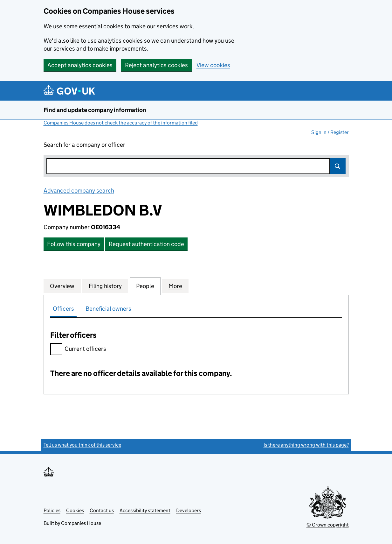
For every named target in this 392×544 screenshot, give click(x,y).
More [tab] (175, 286)
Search (338, 166)
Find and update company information (95, 110)
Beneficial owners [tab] (108, 309)
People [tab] (145, 286)
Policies (52, 510)
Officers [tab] (63, 309)
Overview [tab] (62, 286)
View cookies (213, 65)
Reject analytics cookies (156, 65)
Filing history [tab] (105, 286)
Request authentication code (146, 244)
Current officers (78, 350)
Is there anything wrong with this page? (306, 445)
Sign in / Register (330, 132)
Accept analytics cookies (80, 65)
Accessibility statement (145, 510)
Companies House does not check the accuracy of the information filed (121, 123)
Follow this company (74, 244)
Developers (189, 510)
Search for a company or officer (84, 145)
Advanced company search (79, 191)
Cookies (75, 510)
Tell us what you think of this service (82, 445)
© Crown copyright (328, 525)
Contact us (102, 510)
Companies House (81, 523)
